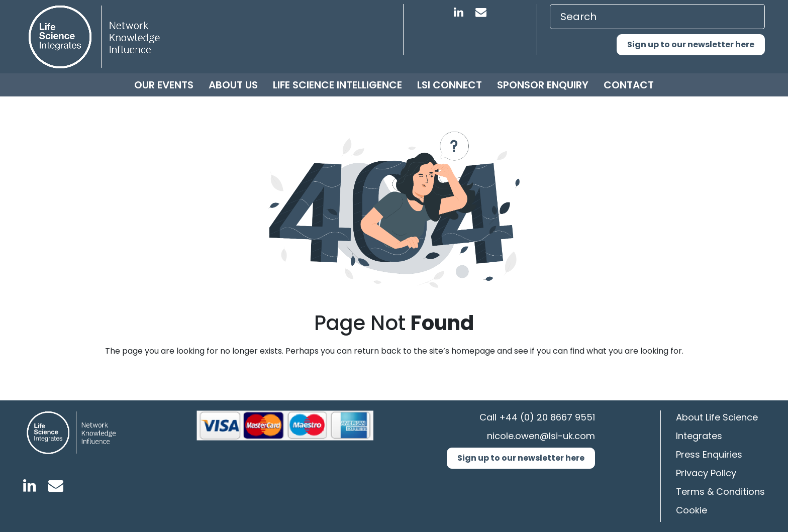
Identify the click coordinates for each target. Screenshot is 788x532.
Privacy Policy (706, 473)
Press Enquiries (709, 454)
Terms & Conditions (720, 492)
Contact (629, 85)
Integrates (699, 436)
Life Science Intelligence (337, 85)
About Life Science (717, 417)
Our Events (164, 85)
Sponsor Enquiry (543, 85)
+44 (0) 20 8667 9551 (547, 417)
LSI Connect (450, 85)
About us (233, 85)
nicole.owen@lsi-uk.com (541, 436)
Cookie (692, 510)
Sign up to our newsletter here (691, 44)
